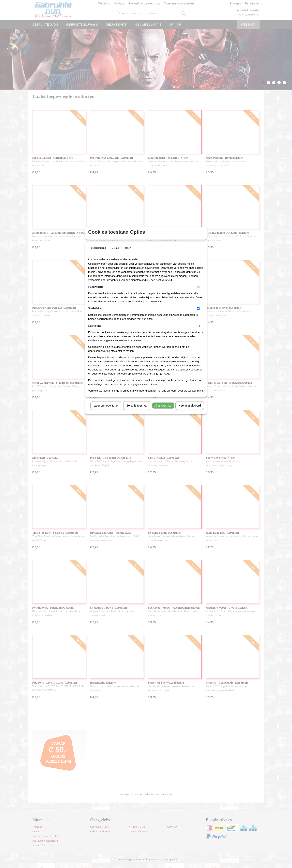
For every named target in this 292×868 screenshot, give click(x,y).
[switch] (198, 292)
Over (128, 253)
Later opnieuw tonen (106, 411)
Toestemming (98, 253)
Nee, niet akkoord (190, 411)
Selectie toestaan (137, 411)
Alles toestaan (163, 411)
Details (115, 253)
